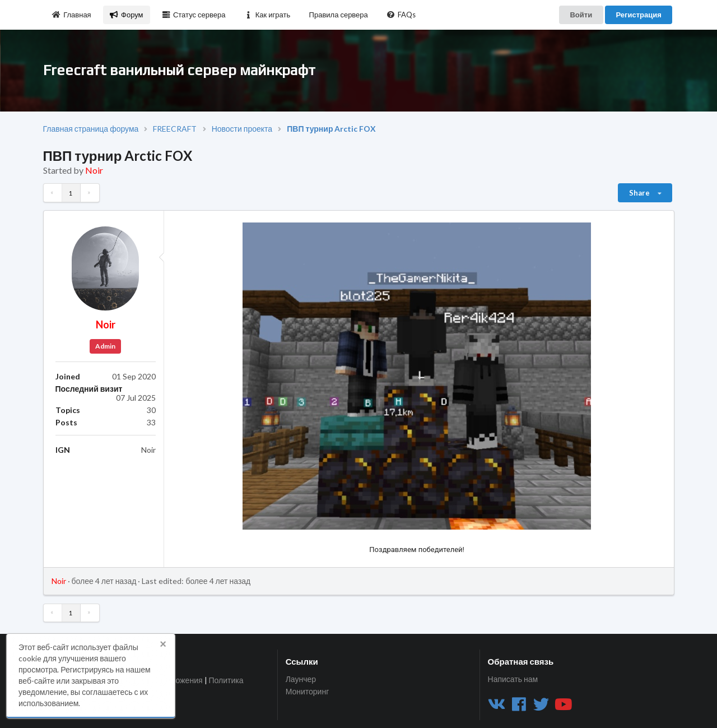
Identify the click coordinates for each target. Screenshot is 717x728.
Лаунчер (301, 679)
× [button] (163, 644)
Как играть (267, 15)
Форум (126, 15)
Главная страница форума (91, 129)
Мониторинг (308, 691)
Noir (94, 170)
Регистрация (638, 15)
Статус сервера (194, 15)
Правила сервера (339, 15)
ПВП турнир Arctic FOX (331, 129)
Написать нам (513, 679)
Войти (581, 15)
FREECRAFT (175, 129)
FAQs (401, 15)
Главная (71, 15)
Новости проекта (242, 129)
